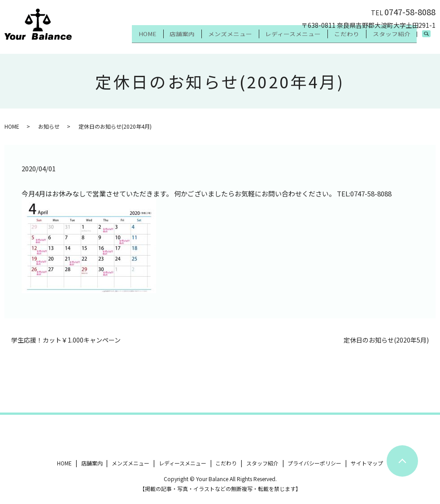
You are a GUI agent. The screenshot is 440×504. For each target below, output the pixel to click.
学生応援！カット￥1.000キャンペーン (66, 340)
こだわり (338, 39)
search (431, 40)
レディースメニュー (279, 39)
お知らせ (49, 126)
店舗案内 (157, 39)
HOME (117, 39)
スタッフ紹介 (388, 39)
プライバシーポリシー (314, 463)
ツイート (17, 437)
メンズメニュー (210, 39)
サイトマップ (367, 463)
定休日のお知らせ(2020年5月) (386, 340)
